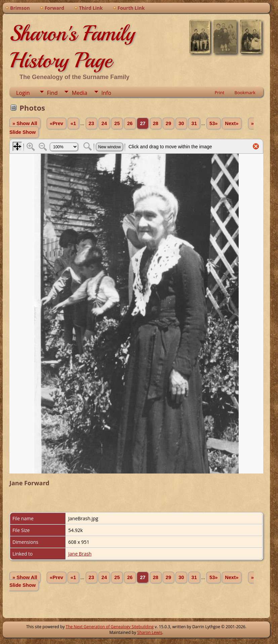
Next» (232, 123)
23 (91, 123)
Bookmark (245, 92)
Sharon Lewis (150, 632)
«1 (73, 123)
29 (168, 123)
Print (219, 92)
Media (79, 93)
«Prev (56, 123)
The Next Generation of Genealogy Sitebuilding (110, 627)
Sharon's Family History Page (72, 47)
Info (106, 93)
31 (194, 123)
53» (213, 123)
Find (52, 93)
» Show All (25, 123)
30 (181, 123)
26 (130, 123)
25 (117, 123)
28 (156, 123)
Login (23, 93)
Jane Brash (80, 554)
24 (104, 123)
